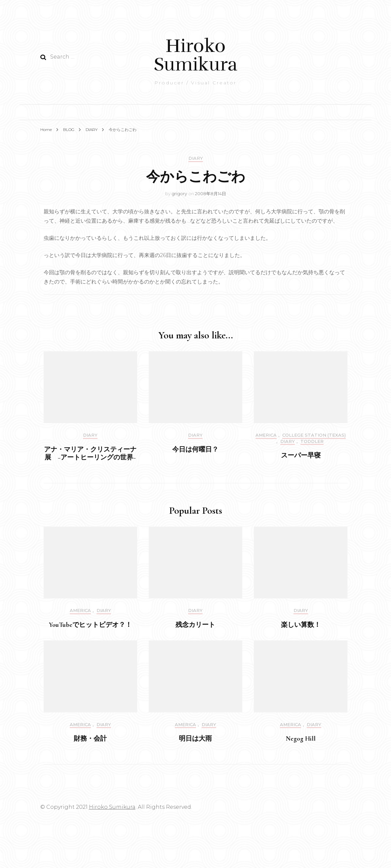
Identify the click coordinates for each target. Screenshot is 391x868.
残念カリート (195, 625)
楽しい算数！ (301, 625)
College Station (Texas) (314, 435)
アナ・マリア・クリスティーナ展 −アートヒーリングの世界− (90, 454)
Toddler (312, 441)
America (266, 435)
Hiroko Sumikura (195, 55)
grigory (179, 194)
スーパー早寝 (301, 456)
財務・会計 (90, 739)
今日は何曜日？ (195, 450)
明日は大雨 (195, 739)
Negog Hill (301, 739)
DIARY (196, 158)
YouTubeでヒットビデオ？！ (90, 625)
